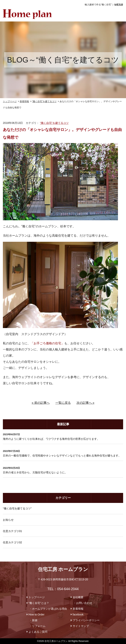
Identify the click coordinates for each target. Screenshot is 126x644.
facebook (78, 614)
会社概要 (78, 597)
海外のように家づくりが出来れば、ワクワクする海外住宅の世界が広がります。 (51, 439)
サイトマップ (81, 626)
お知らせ (8, 520)
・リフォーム (37, 626)
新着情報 (78, 609)
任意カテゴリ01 (12, 531)
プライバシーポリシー (86, 620)
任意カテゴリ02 (12, 542)
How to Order (37, 614)
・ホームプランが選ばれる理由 (48, 609)
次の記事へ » (85, 403)
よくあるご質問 (38, 632)
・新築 (33, 620)
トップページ (37, 597)
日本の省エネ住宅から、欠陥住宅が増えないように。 (35, 472)
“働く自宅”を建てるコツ (54, 123)
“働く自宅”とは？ (39, 603)
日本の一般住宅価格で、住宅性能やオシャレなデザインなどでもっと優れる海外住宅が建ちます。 (62, 456)
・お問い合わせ (83, 603)
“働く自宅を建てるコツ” (17, 508)
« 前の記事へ (41, 403)
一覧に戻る (63, 403)
